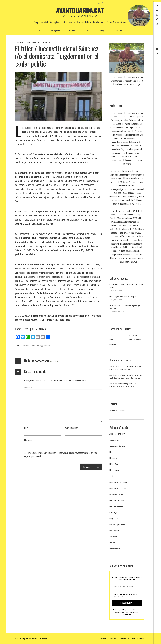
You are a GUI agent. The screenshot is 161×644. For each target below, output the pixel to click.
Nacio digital (114, 512)
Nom (27, 428)
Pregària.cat (114, 518)
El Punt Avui (114, 464)
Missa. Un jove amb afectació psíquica (123, 297)
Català (133, 639)
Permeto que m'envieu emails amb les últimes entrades (125, 595)
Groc (88, 31)
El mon (112, 452)
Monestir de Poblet (116, 506)
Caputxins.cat (114, 440)
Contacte (118, 31)
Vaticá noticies (115, 549)
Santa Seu (113, 537)
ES (103, 3)
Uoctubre (73, 31)
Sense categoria (135, 340)
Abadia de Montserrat (117, 434)
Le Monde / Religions (117, 500)
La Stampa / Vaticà (116, 494)
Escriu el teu (55, 361)
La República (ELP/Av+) (118, 488)
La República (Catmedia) (118, 482)
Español (142, 639)
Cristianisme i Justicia (117, 446)
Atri (39, 31)
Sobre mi (103, 639)
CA (99, 3)
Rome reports (114, 531)
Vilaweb (112, 543)
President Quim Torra (117, 525)
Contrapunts (55, 31)
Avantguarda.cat (80, 10)
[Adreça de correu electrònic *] (127, 587)
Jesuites (112, 476)
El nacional (113, 458)
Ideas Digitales (115, 470)
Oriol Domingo (20, 42)
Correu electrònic (73, 428)
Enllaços (102, 31)
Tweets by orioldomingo (118, 410)
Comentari (29, 388)
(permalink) (46, 346)
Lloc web (28, 440)
